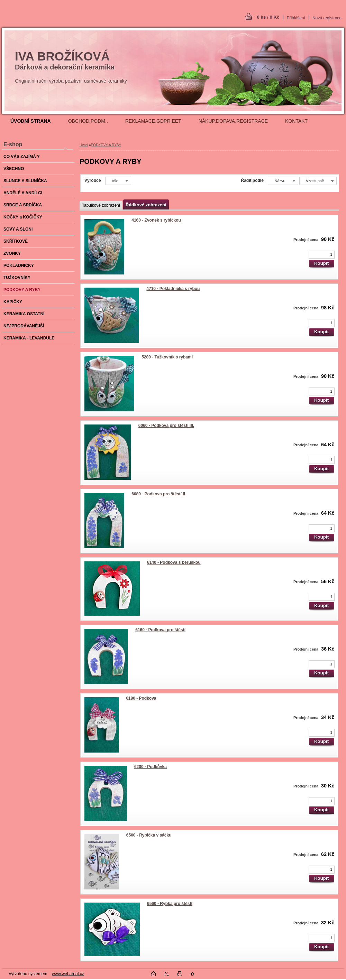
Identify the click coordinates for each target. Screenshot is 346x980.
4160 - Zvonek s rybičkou (156, 220)
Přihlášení (296, 18)
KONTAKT (296, 121)
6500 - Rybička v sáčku (149, 835)
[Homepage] (31, 121)
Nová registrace (327, 18)
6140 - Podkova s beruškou (174, 562)
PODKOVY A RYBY (106, 145)
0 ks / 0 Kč (268, 17)
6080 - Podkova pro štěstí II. (159, 494)
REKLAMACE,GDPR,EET (153, 121)
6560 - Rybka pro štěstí (170, 904)
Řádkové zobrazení (146, 205)
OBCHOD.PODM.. (88, 121)
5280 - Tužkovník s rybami (167, 357)
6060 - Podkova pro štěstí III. (166, 426)
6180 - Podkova (141, 698)
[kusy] (322, 255)
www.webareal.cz (68, 974)
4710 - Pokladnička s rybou (173, 289)
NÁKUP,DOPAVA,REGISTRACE (233, 121)
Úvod (84, 145)
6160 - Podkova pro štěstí (160, 630)
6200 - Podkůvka (151, 767)
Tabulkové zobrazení (101, 205)
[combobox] (283, 181)
